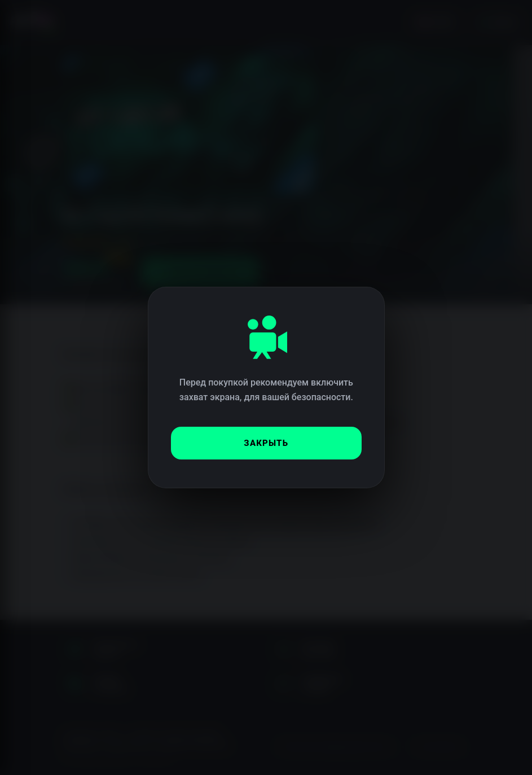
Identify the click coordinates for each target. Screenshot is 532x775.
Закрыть (266, 443)
